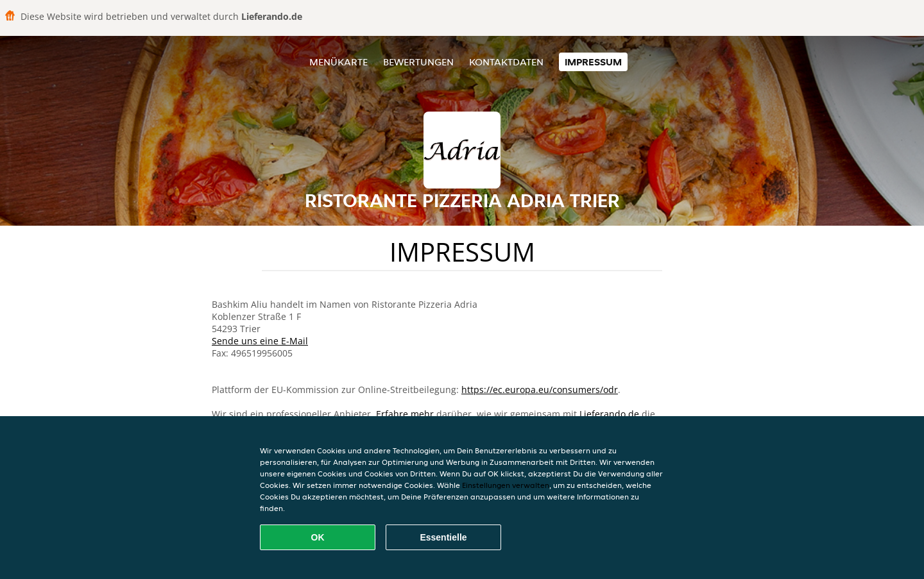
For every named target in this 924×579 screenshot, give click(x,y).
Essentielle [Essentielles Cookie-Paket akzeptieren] (443, 537)
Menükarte (338, 62)
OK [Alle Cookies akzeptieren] (318, 537)
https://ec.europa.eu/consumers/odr (540, 390)
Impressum (593, 62)
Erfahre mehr (405, 414)
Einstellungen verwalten (506, 485)
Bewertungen (418, 62)
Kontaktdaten (506, 62)
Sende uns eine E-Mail (260, 341)
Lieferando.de (609, 414)
